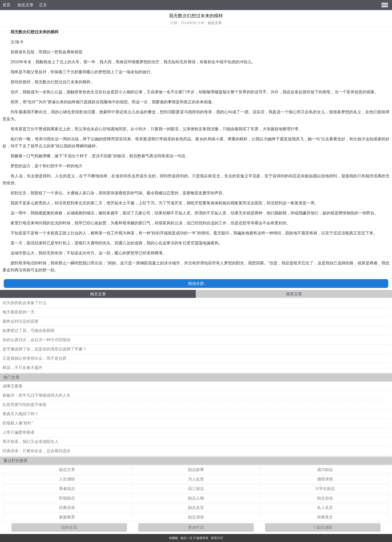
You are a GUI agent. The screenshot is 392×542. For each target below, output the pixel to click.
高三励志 (196, 489)
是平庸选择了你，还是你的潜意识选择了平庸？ (44, 349)
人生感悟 (67, 479)
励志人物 (196, 498)
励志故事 (196, 470)
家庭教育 (67, 517)
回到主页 (69, 527)
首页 (6, 5)
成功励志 (325, 470)
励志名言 (196, 508)
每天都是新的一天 (18, 312)
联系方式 (217, 538)
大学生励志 (325, 489)
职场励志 (67, 498)
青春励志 (67, 489)
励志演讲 (196, 517)
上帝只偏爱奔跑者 (18, 432)
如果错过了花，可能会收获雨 (28, 331)
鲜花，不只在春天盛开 (22, 368)
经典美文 (325, 517)
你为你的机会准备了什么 (24, 303)
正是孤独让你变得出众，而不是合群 (34, 358)
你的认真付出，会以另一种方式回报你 (36, 340)
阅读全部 (196, 284)
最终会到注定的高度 (20, 321)
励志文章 (25, 5)
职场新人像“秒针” (18, 423)
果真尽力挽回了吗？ (20, 414)
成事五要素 (12, 386)
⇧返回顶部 (323, 527)
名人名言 (325, 508)
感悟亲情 (325, 479)
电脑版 (173, 538)
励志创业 (325, 498)
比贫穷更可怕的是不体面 (24, 405)
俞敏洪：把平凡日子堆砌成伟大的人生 (36, 395)
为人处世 (196, 479)
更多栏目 (196, 527)
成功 (180, 233)
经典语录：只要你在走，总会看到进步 (36, 451)
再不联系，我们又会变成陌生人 (30, 442)
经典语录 (67, 508)
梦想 (143, 62)
